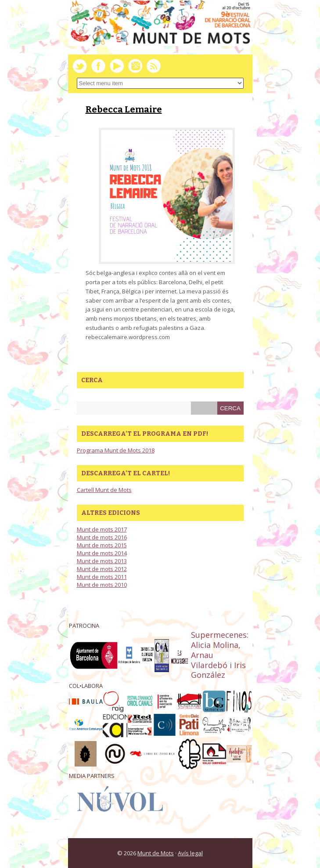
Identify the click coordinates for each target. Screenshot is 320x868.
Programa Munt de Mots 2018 (116, 450)
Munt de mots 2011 (102, 577)
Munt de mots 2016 (102, 537)
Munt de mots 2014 (102, 553)
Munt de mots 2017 (102, 529)
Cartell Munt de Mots (104, 490)
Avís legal (190, 853)
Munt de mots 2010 (102, 585)
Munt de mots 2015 (102, 545)
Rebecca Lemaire (124, 109)
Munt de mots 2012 (102, 569)
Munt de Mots (156, 853)
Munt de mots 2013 (102, 561)
